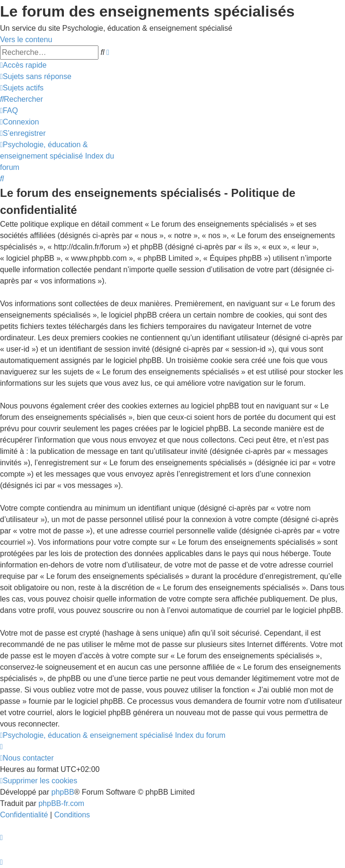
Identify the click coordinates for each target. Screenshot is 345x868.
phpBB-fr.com (61, 803)
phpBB (63, 792)
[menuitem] (36, 76)
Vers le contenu (26, 40)
